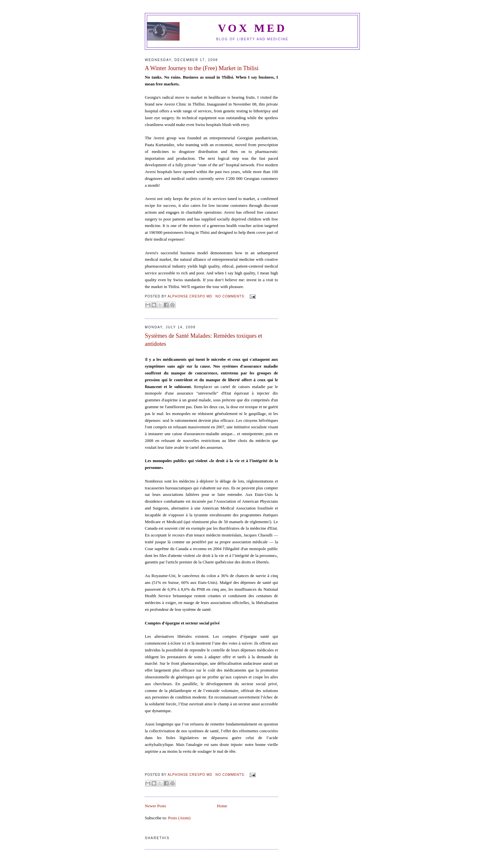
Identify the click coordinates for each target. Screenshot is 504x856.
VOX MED (252, 28)
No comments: (231, 296)
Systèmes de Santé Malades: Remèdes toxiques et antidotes (204, 340)
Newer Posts (155, 806)
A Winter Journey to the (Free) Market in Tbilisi (202, 68)
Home (222, 806)
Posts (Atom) (179, 818)
